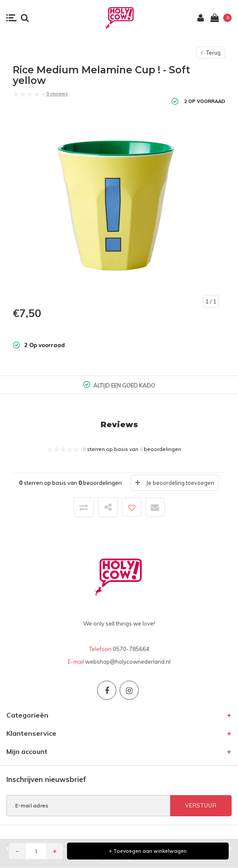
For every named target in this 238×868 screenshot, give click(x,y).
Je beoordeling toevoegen (180, 483)
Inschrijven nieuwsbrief (46, 779)
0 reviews (57, 94)
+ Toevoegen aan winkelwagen (148, 851)
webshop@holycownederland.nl (128, 662)
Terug (211, 53)
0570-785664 (131, 649)
